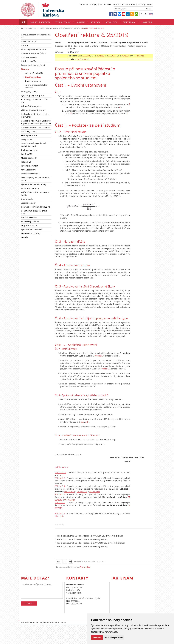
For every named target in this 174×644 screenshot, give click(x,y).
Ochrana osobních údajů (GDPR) (36, 207)
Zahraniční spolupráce (31, 106)
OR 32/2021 (95, 492)
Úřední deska (27, 199)
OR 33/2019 (69, 492)
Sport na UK (27, 154)
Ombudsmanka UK (30, 150)
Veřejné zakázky (28, 203)
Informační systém (29, 166)
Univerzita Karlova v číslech (34, 53)
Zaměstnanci (129, 22)
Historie (25, 45)
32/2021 (112, 56)
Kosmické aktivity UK (30, 174)
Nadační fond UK (29, 41)
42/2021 (126, 56)
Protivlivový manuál (30, 221)
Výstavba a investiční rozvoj (34, 184)
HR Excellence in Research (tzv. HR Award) (35, 115)
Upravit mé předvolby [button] (114, 637)
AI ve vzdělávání (28, 170)
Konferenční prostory (31, 233)
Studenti (95, 22)
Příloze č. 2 (106, 369)
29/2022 (140, 56)
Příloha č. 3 (60, 513)
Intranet (108, 4)
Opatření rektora (46, 28)
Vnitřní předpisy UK (34, 73)
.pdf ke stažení (62, 467)
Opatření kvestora (33, 81)
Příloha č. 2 (60, 478)
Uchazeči (80, 22)
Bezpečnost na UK (29, 225)
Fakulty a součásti (40, 22)
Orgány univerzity (29, 57)
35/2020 (100, 56)
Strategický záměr (29, 92)
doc (83, 422)
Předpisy (94, 4)
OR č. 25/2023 (83, 59)
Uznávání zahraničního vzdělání (36, 127)
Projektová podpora (30, 188)
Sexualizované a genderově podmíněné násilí (33, 145)
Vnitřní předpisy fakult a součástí (36, 86)
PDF (59, 561)
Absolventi (111, 22)
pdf (87, 422)
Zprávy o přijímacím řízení (33, 65)
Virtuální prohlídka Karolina (34, 49)
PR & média (147, 22)
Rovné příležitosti (29, 135)
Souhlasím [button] (97, 637)
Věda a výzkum (63, 22)
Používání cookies (29, 217)
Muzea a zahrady (29, 158)
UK (23, 22)
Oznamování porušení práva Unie (34, 212)
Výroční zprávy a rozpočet (33, 96)
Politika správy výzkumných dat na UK (35, 179)
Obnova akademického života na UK (36, 36)
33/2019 (87, 56)
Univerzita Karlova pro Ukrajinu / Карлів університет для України (36, 122)
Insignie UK (26, 162)
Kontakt (25, 237)
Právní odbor (85, 567)
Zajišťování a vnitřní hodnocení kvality (35, 194)
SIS (101, 4)
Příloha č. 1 (61, 472)
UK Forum (84, 4)
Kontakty (141, 4)
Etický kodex (27, 139)
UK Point (117, 4)
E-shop (150, 4)
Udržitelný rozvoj (29, 131)
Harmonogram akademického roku (34, 101)
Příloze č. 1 (100, 356)
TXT (65, 561)
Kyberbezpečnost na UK (32, 229)
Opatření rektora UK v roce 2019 (67, 28)
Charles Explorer (129, 4)
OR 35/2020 (82, 492)
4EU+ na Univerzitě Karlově (33, 110)
